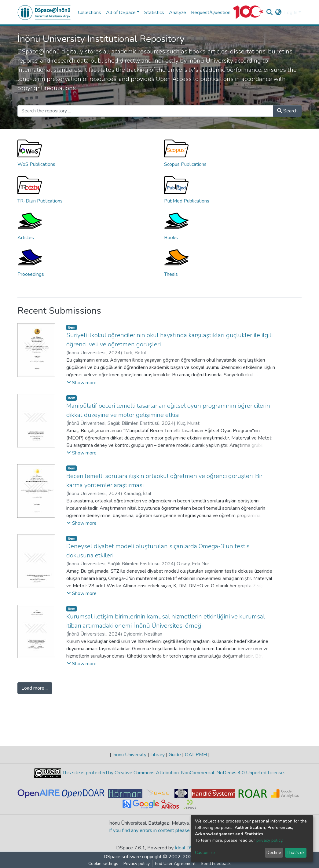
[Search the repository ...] (145, 111)
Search (287, 111)
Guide (175, 755)
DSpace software (122, 857)
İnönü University (129, 755)
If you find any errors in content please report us (160, 830)
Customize (205, 853)
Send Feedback (216, 864)
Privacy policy (137, 864)
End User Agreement (175, 864)
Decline (274, 853)
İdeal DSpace (189, 848)
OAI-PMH (196, 755)
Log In (291, 13)
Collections (90, 13)
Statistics (154, 13)
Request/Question (211, 13)
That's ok (296, 853)
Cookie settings (103, 864)
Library (158, 755)
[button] (279, 13)
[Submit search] (270, 13)
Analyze (178, 13)
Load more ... (35, 688)
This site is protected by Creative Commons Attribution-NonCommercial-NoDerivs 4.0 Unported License (172, 773)
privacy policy (269, 840)
